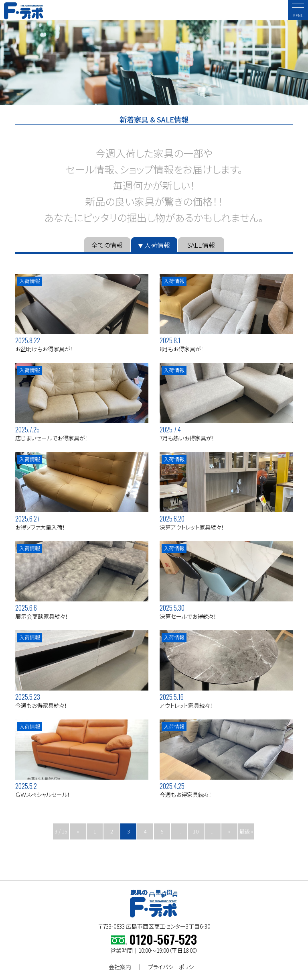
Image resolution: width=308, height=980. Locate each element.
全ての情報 (107, 245)
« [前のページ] (78, 831)
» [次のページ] (229, 831)
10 (196, 831)
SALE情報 (201, 245)
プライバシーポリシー (174, 967)
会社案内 (120, 967)
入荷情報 (157, 245)
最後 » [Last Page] (246, 831)
